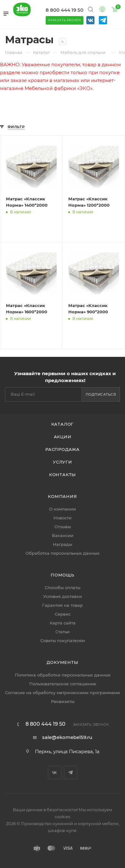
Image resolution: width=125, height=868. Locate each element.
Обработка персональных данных (62, 553)
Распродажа (62, 449)
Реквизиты (63, 701)
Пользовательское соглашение (63, 684)
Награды (62, 544)
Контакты (62, 475)
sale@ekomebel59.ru (67, 737)
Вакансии (63, 535)
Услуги (62, 462)
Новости (62, 518)
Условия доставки (62, 596)
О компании (62, 509)
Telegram (71, 773)
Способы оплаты (62, 588)
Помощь (62, 575)
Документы (62, 662)
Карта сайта (63, 623)
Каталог (63, 424)
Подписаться (101, 394)
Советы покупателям (63, 641)
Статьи (62, 632)
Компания (62, 496)
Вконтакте (55, 773)
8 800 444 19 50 (65, 10)
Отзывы (63, 527)
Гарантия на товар (62, 605)
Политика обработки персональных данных (63, 675)
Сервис (63, 614)
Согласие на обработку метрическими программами (62, 693)
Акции (63, 437)
